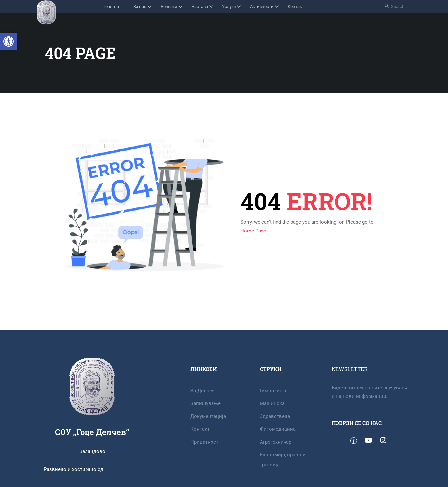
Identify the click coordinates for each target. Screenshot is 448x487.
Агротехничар (276, 442)
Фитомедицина (278, 429)
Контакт (296, 6)
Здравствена (275, 416)
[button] (9, 41)
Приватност (204, 442)
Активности (262, 6)
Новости (169, 6)
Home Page (253, 231)
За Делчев (203, 391)
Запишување (206, 403)
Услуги (229, 6)
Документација (208, 416)
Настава (200, 6)
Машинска (272, 403)
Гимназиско (274, 391)
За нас (140, 6)
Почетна (111, 6)
